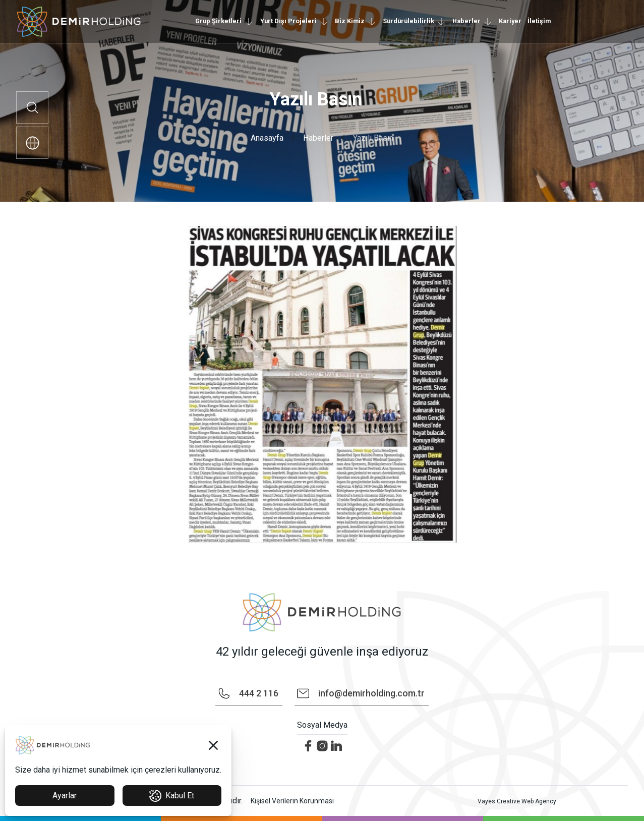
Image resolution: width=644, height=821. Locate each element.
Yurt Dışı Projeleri (288, 21)
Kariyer (510, 21)
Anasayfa (267, 138)
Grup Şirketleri (218, 21)
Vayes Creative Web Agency (517, 801)
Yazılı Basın (373, 138)
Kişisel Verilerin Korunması (292, 801)
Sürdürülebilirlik (408, 21)
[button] (213, 745)
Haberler (466, 21)
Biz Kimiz (350, 21)
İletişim (539, 21)
